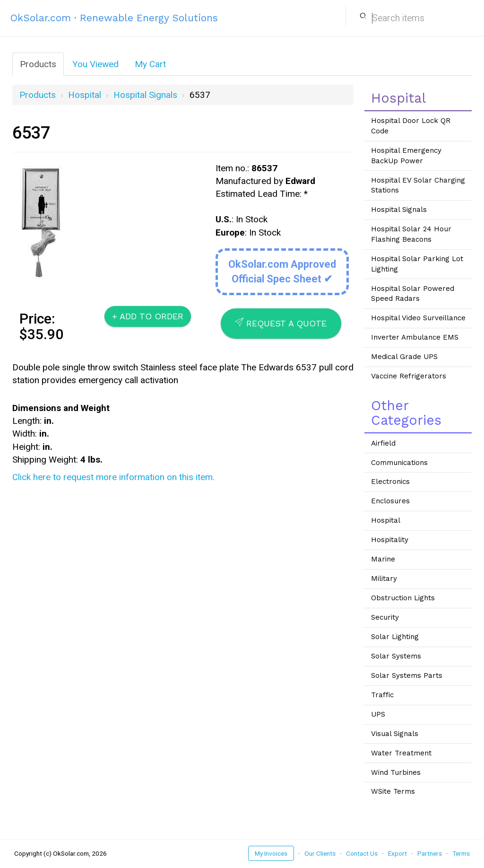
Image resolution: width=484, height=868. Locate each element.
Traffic (382, 695)
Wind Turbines (396, 772)
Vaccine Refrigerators (409, 376)
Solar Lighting (395, 637)
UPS (378, 714)
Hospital (85, 95)
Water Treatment (401, 753)
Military (384, 579)
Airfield (383, 443)
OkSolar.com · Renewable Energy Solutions (114, 18)
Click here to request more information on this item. (113, 477)
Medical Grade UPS (404, 357)
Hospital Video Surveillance (418, 318)
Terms (461, 853)
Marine (383, 559)
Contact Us (362, 853)
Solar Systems (396, 656)
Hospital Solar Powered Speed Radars (413, 294)
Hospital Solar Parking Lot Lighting (417, 264)
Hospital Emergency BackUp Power (406, 156)
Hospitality (390, 540)
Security (385, 617)
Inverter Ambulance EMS (415, 337)
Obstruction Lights (403, 598)
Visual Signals (395, 734)
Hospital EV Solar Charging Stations (418, 185)
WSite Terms (393, 791)
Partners (430, 853)
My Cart (150, 64)
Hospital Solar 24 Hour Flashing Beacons (411, 234)
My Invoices (271, 853)
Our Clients (320, 853)
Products (38, 64)
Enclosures (390, 501)
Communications (399, 463)
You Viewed (95, 64)
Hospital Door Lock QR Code (411, 126)
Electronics (390, 482)
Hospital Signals (145, 95)
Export (398, 853)
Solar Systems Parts (407, 675)
